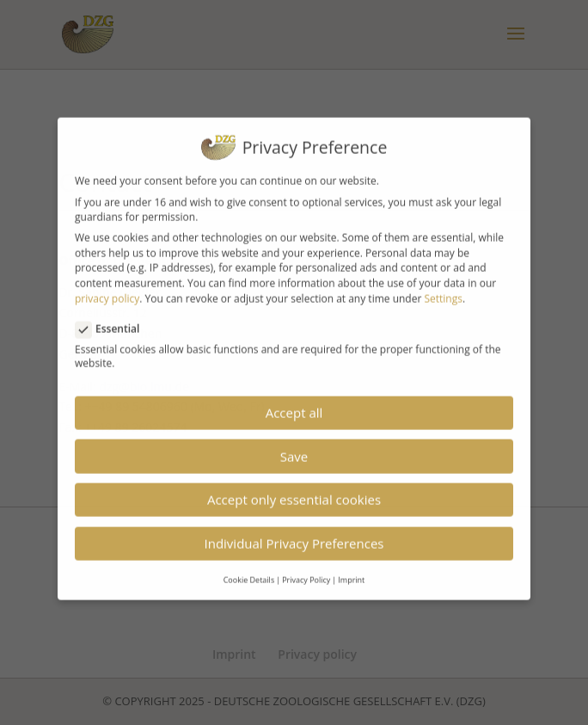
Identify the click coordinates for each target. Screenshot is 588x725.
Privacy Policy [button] (306, 569)
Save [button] (294, 445)
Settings (443, 289)
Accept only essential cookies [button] (294, 489)
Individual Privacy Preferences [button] (294, 533)
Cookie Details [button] (249, 569)
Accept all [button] (294, 402)
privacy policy (107, 289)
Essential (114, 318)
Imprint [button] (351, 569)
